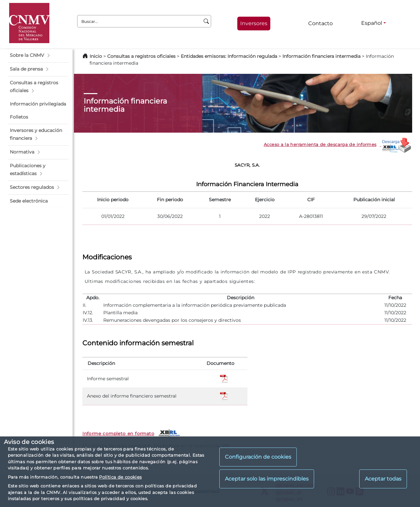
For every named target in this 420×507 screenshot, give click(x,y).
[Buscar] (206, 21)
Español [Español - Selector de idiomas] (372, 23)
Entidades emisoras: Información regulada (229, 56)
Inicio (96, 56)
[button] (38, 56)
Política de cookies (120, 477)
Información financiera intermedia (321, 56)
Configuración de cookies (258, 457)
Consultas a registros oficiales (141, 56)
